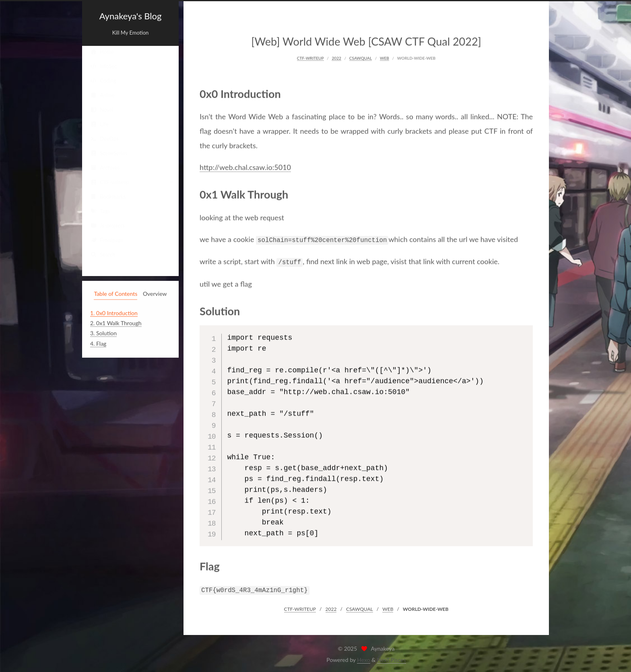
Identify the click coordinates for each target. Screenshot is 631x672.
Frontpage (107, 240)
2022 (336, 57)
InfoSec (104, 66)
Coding (103, 80)
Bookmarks (108, 196)
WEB (385, 57)
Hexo (363, 658)
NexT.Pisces (392, 658)
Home (102, 52)
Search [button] (103, 254)
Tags (100, 211)
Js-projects (107, 225)
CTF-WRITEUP (310, 57)
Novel (102, 109)
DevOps (104, 138)
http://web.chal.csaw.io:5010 (245, 166)
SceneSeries (109, 153)
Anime (102, 95)
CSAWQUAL (361, 57)
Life (99, 124)
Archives (105, 167)
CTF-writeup (110, 182)
